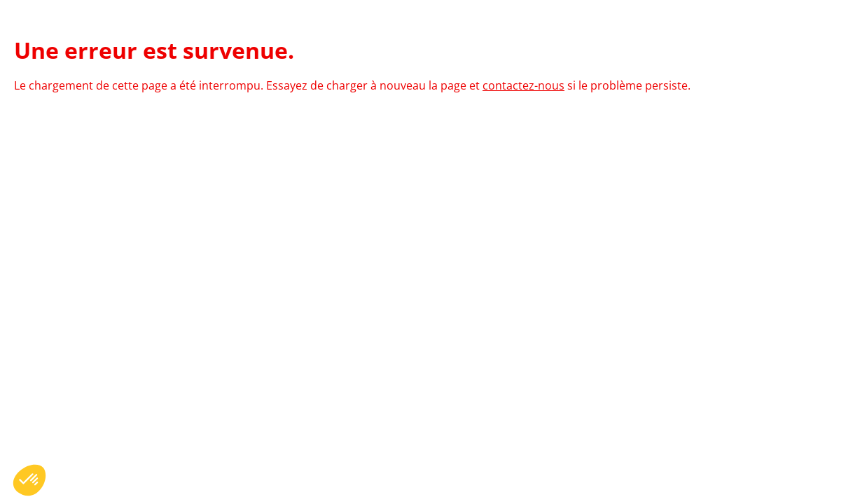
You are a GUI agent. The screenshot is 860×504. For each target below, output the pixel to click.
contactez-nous (523, 85)
